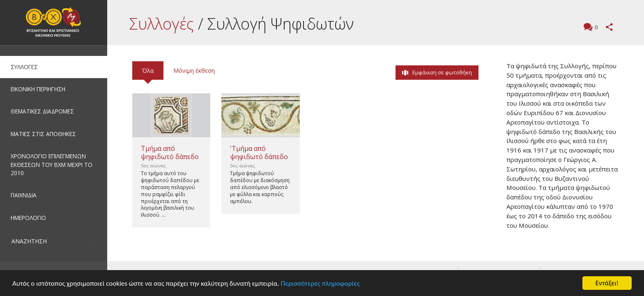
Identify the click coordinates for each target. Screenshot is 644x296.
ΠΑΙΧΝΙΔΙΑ (24, 195)
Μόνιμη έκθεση (194, 71)
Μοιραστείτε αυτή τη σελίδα (609, 27)
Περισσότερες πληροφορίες (320, 283)
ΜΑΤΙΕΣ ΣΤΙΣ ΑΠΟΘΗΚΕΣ (43, 134)
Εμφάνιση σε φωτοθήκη (442, 72)
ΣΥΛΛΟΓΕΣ (24, 67)
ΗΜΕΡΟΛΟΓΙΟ (28, 218)
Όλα (148, 71)
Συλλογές (162, 23)
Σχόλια (595, 28)
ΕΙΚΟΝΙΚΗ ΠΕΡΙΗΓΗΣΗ (38, 89)
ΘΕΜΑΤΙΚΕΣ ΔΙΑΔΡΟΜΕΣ (42, 111)
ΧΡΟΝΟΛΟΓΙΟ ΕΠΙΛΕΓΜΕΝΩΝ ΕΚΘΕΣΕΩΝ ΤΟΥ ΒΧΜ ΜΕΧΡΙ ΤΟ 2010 (52, 164)
